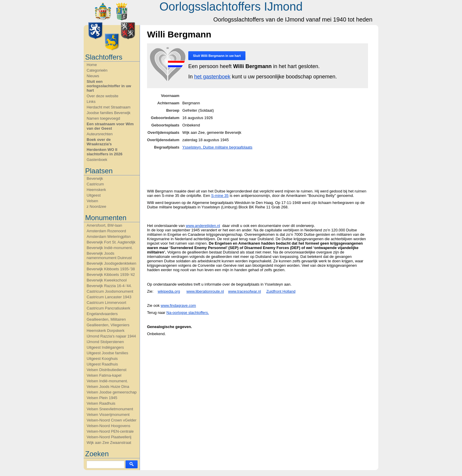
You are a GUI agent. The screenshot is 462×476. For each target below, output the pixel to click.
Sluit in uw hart (217, 56)
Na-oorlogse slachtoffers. (188, 313)
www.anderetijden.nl (203, 226)
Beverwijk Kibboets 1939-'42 (111, 275)
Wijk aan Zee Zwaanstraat (109, 443)
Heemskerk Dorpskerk (106, 331)
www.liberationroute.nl (205, 291)
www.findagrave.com (178, 305)
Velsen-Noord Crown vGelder (112, 420)
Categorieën (97, 70)
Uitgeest (94, 195)
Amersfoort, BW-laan (104, 225)
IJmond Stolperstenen (105, 342)
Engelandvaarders (102, 314)
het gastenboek (212, 77)
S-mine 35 (220, 196)
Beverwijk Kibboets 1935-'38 (111, 269)
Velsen (92, 201)
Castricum (95, 184)
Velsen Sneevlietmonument (110, 409)
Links (91, 102)
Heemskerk (96, 190)
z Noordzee (96, 206)
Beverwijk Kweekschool (107, 280)
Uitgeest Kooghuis (102, 359)
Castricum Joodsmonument (110, 291)
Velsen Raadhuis (101, 403)
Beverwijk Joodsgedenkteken (111, 263)
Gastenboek (97, 160)
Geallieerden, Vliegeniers (108, 325)
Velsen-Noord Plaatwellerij (109, 437)
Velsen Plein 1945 (102, 398)
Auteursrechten (100, 134)
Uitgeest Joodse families (107, 353)
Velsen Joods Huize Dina (108, 387)
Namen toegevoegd (103, 118)
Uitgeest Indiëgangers (105, 347)
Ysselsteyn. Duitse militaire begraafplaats (217, 147)
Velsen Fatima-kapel (104, 375)
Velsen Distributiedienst (107, 370)
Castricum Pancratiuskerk (108, 308)
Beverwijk (95, 178)
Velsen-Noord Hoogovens (108, 426)
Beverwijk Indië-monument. (110, 248)
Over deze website (103, 96)
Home (92, 65)
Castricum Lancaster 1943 (109, 297)
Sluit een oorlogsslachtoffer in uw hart (109, 86)
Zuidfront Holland (281, 291)
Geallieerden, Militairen (106, 319)
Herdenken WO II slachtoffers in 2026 (104, 152)
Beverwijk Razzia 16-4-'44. (109, 286)
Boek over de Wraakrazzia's (99, 142)
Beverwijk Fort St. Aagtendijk (111, 242)
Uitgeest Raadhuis (102, 364)
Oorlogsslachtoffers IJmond (231, 6)
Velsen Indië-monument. (107, 381)
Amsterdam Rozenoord (106, 231)
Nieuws (93, 76)
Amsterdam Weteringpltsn (109, 237)
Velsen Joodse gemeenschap (112, 392)
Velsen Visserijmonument (108, 415)
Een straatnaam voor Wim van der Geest (110, 126)
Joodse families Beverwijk (109, 113)
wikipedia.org (169, 291)
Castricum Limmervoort (106, 303)
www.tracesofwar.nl (244, 291)
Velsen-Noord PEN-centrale (110, 431)
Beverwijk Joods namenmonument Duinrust (109, 256)
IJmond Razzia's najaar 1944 (111, 336)
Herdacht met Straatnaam (109, 107)
